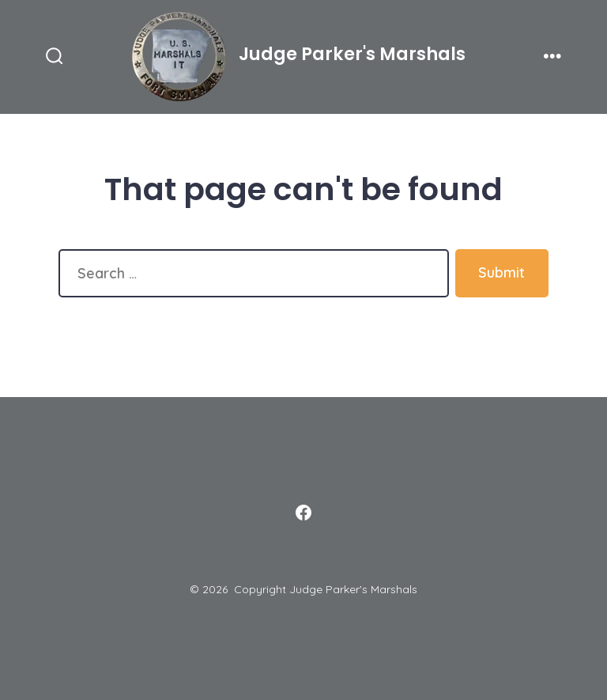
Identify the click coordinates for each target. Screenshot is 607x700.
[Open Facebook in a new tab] (303, 513)
